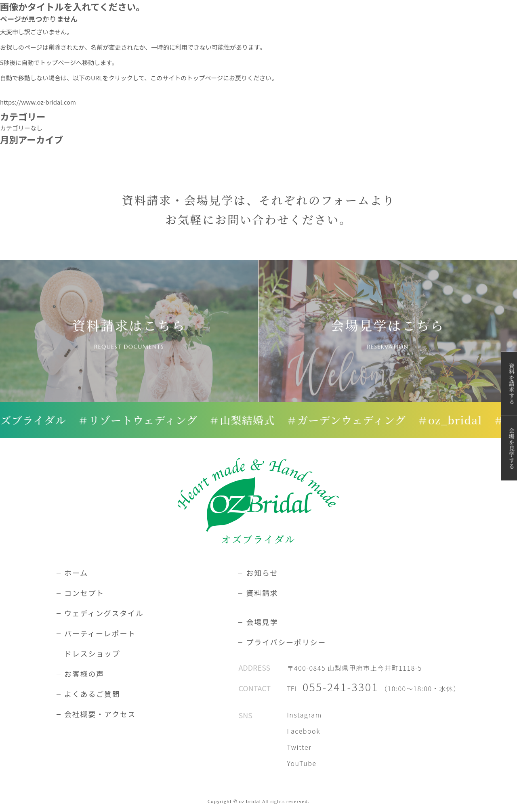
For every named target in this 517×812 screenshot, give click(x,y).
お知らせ (262, 573)
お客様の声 (84, 674)
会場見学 (262, 622)
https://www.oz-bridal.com (38, 102)
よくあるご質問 (92, 694)
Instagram (304, 715)
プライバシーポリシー (286, 642)
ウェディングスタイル (104, 613)
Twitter (299, 747)
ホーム (76, 573)
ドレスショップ (92, 653)
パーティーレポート (100, 633)
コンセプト (84, 593)
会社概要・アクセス (100, 714)
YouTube (302, 763)
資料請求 (262, 593)
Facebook (304, 731)
